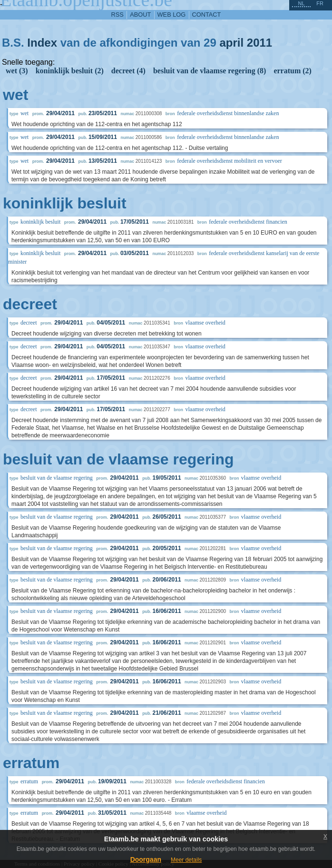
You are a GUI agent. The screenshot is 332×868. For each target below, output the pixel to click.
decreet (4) (128, 71)
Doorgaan (146, 859)
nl (301, 3)
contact (207, 15)
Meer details (186, 860)
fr (320, 3)
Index (42, 43)
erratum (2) (293, 71)
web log (172, 15)
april (231, 43)
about (140, 15)
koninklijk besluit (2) (70, 71)
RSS (117, 15)
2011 (259, 43)
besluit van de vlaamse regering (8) (210, 71)
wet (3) (17, 71)
